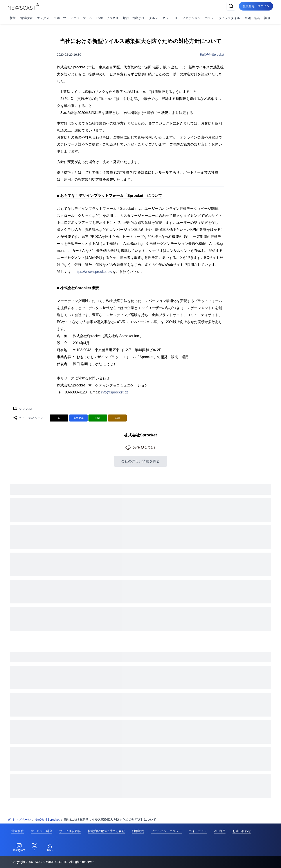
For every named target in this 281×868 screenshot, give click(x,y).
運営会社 (18, 831)
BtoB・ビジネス (107, 18)
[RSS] (50, 847)
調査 (267, 18)
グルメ (153, 18)
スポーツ (60, 18)
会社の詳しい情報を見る (140, 461)
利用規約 (138, 831)
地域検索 (26, 18)
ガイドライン (198, 831)
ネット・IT (170, 18)
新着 (13, 18)
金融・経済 (252, 18)
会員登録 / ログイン (256, 6)
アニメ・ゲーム (81, 18)
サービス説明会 (70, 831)
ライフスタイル (229, 18)
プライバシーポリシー (166, 831)
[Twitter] (34, 847)
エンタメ (43, 18)
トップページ (19, 820)
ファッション (191, 18)
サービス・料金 (41, 831)
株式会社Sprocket (212, 55)
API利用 (220, 831)
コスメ (209, 18)
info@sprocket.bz (115, 392)
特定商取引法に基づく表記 (106, 831)
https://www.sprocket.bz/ (93, 272)
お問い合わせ (242, 831)
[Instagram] (19, 847)
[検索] (231, 6)
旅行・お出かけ (134, 18)
